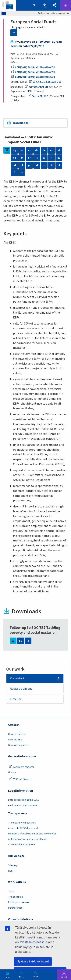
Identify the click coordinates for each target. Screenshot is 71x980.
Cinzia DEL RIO (38, 96)
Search (36, 977)
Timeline (16, 699)
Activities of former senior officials (28, 839)
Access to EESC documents (24, 828)
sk (51, 165)
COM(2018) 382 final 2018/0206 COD (33, 67)
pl (29, 165)
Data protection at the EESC (24, 800)
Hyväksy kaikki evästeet (33, 961)
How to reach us (17, 734)
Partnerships (15, 908)
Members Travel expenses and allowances (32, 834)
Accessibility (44, 5)
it (37, 158)
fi (14, 173)
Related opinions (21, 689)
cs (29, 150)
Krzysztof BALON (36, 87)
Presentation (19, 678)
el (59, 150)
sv (22, 173)
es (22, 150)
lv (44, 158)
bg (14, 150)
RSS (10, 871)
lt (51, 158)
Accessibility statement (22, 845)
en (14, 158)
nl (22, 165)
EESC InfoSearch (20, 779)
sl (59, 165)
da (37, 150)
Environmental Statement (23, 806)
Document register (21, 767)
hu (59, 158)
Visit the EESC (16, 740)
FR (14, 33)
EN (21, 641)
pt (37, 165)
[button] (55, 5)
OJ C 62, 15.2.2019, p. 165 (45, 82)
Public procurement (19, 902)
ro (44, 165)
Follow (66, 5)
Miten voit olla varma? (54, 13)
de (44, 150)
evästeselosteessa (32, 942)
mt (14, 165)
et (51, 150)
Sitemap (13, 865)
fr (22, 158)
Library (12, 773)
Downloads (21, 123)
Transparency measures (22, 823)
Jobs (11, 891)
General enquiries (18, 745)
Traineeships (16, 897)
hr (29, 158)
